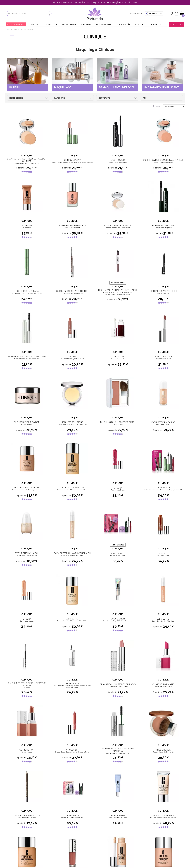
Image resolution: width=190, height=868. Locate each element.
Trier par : (157, 106)
